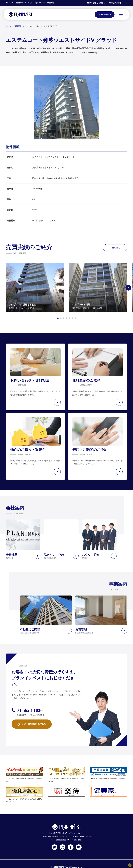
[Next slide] (128, 288)
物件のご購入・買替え (96, 3)
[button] (58, 318)
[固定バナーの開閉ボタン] (130, 865)
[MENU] (121, 14)
